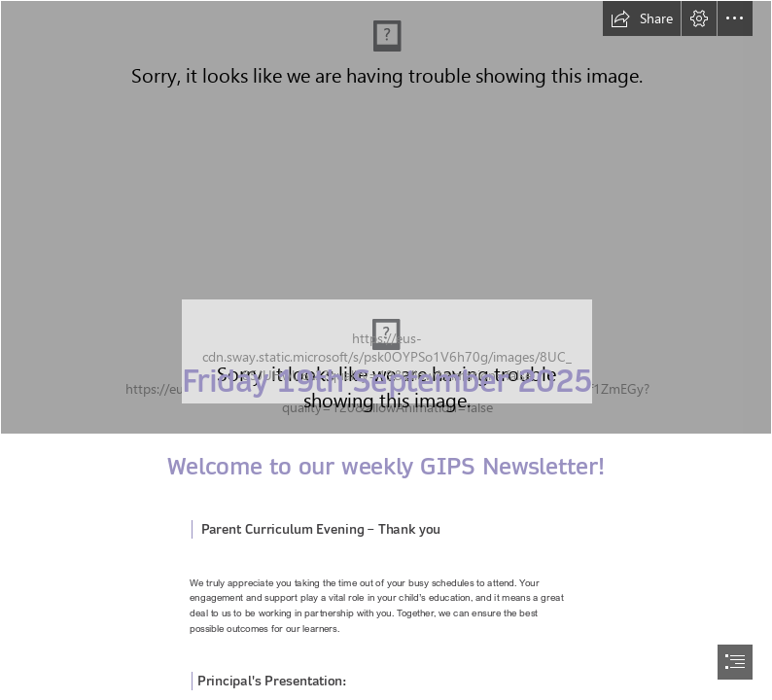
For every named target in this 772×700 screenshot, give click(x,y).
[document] (386, 350)
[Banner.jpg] (386, 217)
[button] (642, 18)
